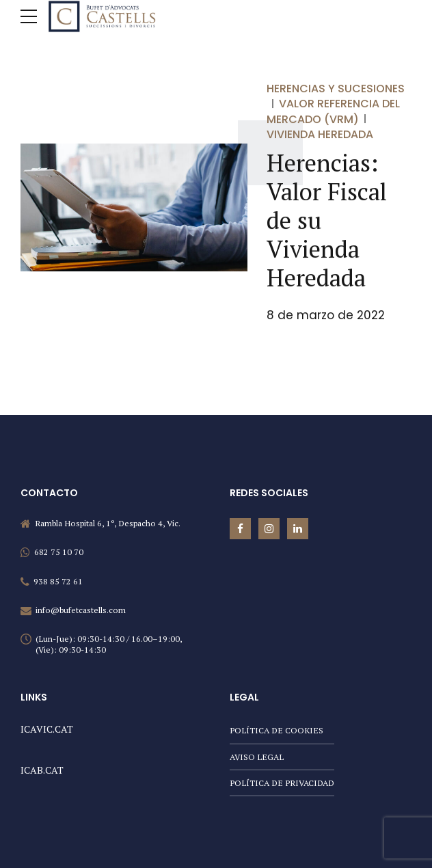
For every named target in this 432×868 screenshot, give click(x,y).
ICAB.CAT (42, 770)
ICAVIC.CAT (47, 729)
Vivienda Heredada (320, 134)
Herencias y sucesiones (336, 89)
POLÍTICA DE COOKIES (276, 730)
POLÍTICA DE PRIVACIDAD (282, 783)
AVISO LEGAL (257, 757)
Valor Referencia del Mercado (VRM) (333, 112)
